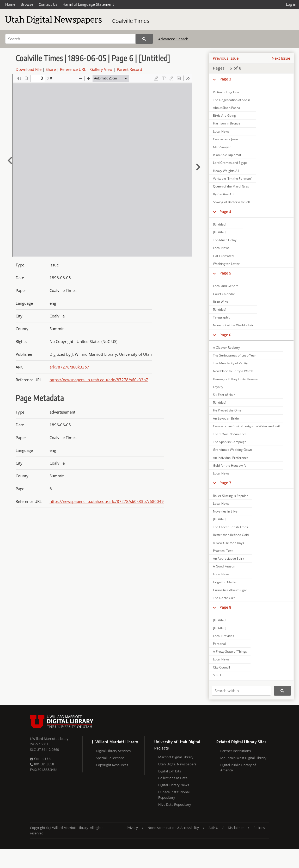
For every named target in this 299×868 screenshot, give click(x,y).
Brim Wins (220, 302)
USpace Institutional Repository (174, 795)
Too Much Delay (225, 240)
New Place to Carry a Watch (233, 371)
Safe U (213, 828)
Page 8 (225, 607)
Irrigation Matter (225, 582)
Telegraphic (222, 317)
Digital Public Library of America (238, 768)
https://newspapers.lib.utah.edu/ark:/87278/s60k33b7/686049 (107, 501)
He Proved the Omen (228, 410)
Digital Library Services (113, 751)
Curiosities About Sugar (230, 590)
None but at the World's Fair (233, 325)
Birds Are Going (224, 115)
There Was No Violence (230, 434)
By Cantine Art (223, 194)
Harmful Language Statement (88, 4)
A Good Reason (224, 566)
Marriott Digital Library (176, 757)
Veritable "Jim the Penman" (233, 179)
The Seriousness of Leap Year (234, 355)
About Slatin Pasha (227, 108)
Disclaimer (236, 828)
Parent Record (129, 69)
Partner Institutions (236, 751)
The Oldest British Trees (230, 527)
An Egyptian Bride (226, 418)
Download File (29, 69)
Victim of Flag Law (226, 92)
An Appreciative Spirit (229, 558)
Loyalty (218, 387)
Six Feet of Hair (224, 395)
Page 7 (225, 483)
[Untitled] (220, 224)
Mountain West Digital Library (243, 758)
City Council (221, 667)
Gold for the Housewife (230, 466)
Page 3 (225, 79)
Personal (219, 644)
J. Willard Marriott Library (49, 739)
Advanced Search (173, 39)
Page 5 (225, 273)
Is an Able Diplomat (227, 155)
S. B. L (217, 675)
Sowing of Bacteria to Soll (231, 202)
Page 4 (225, 212)
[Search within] (241, 691)
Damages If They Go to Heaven (236, 379)
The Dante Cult (224, 598)
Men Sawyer (222, 147)
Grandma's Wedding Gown (232, 450)
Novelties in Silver (226, 511)
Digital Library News (174, 785)
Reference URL (73, 69)
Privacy (132, 828)
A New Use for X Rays (228, 543)
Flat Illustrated (223, 256)
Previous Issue (226, 58)
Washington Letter (226, 264)
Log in (291, 4)
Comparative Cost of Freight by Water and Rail (246, 426)
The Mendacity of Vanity (230, 363)
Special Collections (110, 758)
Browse (27, 4)
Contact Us (48, 4)
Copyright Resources (112, 765)
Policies (259, 828)
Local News (221, 131)
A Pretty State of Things (230, 651)
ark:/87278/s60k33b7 (69, 367)
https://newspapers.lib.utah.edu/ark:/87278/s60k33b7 (99, 380)
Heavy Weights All (226, 171)
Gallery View (101, 69)
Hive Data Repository (175, 804)
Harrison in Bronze (227, 123)
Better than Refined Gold (231, 535)
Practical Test (223, 551)
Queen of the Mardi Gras (231, 186)
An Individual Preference (231, 458)
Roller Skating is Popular (230, 496)
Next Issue (281, 58)
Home (10, 4)
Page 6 (225, 335)
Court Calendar (224, 294)
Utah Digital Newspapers (177, 764)
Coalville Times (131, 21)
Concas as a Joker (226, 139)
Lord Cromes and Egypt (230, 163)
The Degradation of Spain (231, 100)
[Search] (70, 39)
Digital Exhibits (170, 771)
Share (51, 69)
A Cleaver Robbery (226, 348)
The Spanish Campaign (230, 442)
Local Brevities (224, 636)
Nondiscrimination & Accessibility (173, 828)
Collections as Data (173, 778)
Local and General (226, 286)
